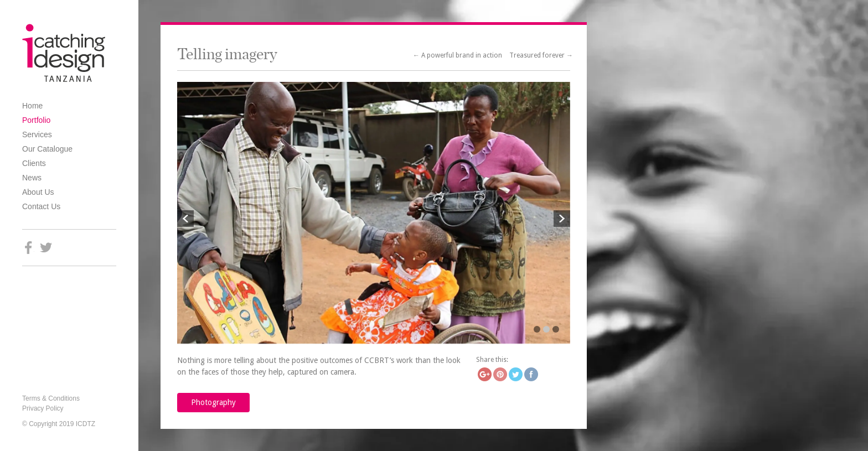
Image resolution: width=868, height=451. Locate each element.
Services (37, 134)
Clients (34, 163)
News (32, 178)
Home (32, 106)
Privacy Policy (43, 408)
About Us (38, 192)
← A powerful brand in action (458, 55)
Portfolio (36, 120)
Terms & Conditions (51, 398)
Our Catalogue (47, 149)
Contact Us (41, 206)
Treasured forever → (541, 55)
